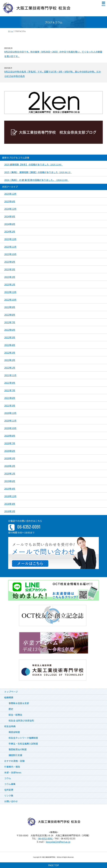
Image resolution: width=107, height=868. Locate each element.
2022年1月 (10, 368)
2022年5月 (10, 337)
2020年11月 (10, 421)
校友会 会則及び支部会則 (21, 720)
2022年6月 (10, 330)
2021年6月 (10, 398)
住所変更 (9, 790)
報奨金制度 (14, 732)
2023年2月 (10, 277)
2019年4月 (10, 489)
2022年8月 (10, 315)
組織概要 (9, 697)
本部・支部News (13, 772)
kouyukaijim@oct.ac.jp (58, 842)
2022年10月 (10, 300)
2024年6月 (10, 224)
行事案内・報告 (12, 767)
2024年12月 (10, 209)
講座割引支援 (15, 755)
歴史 (11, 709)
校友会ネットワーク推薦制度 (23, 738)
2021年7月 (10, 390)
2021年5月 (10, 405)
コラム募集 (10, 784)
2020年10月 (10, 428)
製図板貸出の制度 (18, 749)
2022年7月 (10, 322)
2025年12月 (10, 194)
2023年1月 (10, 284)
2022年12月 (10, 292)
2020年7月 (10, 443)
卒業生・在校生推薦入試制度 (23, 744)
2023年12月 (10, 239)
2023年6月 (10, 262)
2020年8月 (10, 436)
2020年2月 (10, 466)
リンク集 (9, 795)
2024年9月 (10, 216)
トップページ (11, 692)
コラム (8, 778)
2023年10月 (10, 254)
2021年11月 (10, 375)
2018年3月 (10, 511)
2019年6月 (10, 481)
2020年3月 (10, 458)
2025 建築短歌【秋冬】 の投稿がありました (33, 164)
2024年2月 (10, 231)
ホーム (11, 31)
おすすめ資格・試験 (14, 761)
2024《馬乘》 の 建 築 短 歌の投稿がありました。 (37, 180)
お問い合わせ (11, 801)
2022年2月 (10, 360)
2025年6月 (10, 201)
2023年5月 (10, 269)
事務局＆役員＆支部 (19, 703)
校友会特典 (10, 726)
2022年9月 (10, 307)
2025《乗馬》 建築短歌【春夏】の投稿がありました (38, 172)
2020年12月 (10, 413)
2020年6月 (10, 451)
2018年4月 (10, 504)
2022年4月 (10, 345)
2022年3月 (10, 353)
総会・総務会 (15, 715)
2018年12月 (10, 496)
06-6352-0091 (45, 838)
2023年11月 (10, 247)
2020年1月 (10, 473)
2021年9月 (10, 383)
